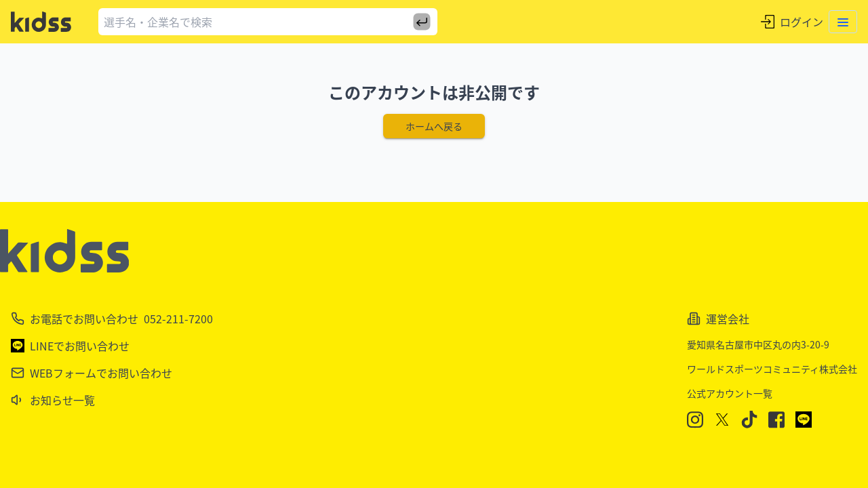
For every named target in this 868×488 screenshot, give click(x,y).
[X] (722, 420)
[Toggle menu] (843, 22)
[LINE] (804, 420)
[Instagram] (695, 420)
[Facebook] (776, 420)
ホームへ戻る (434, 126)
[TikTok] (749, 420)
